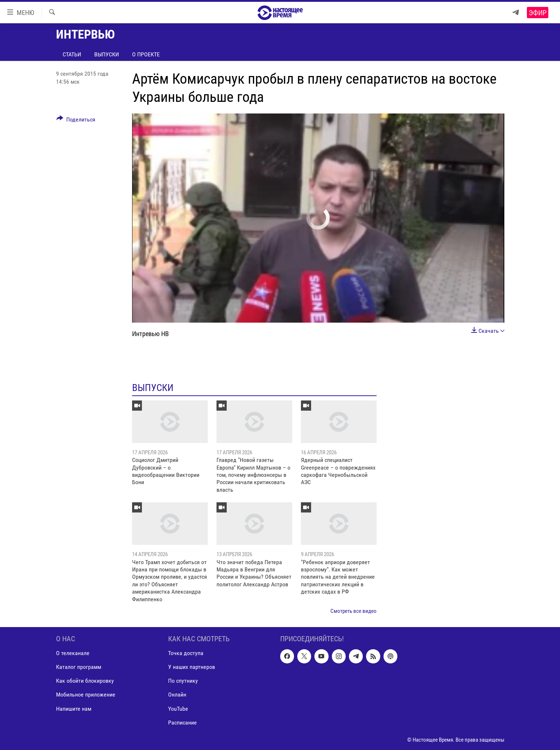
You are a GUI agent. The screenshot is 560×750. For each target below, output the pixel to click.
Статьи (72, 54)
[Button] (76, 121)
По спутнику (183, 681)
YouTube (178, 709)
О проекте (146, 54)
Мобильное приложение (86, 695)
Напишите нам (74, 709)
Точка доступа (186, 653)
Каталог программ (79, 667)
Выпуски (107, 54)
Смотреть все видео (354, 611)
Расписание (182, 723)
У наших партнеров (192, 667)
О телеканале (73, 653)
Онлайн (177, 695)
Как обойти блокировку (85, 681)
